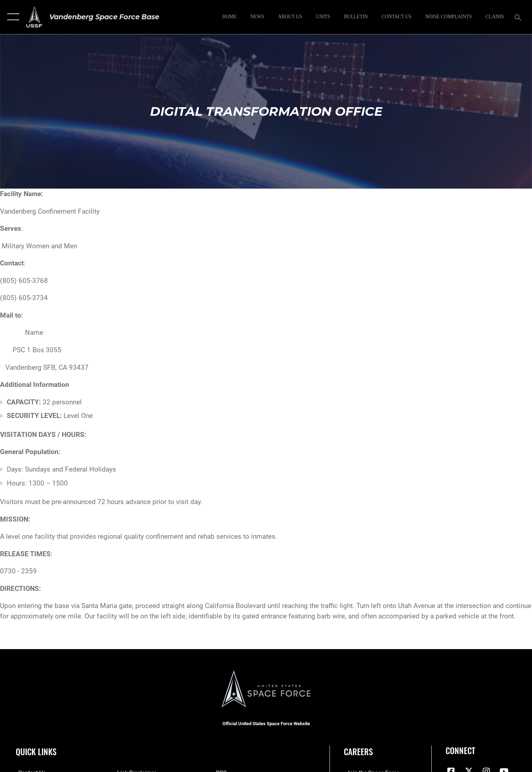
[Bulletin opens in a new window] (356, 17)
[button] (12, 17)
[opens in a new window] (449, 17)
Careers (358, 752)
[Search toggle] (519, 17)
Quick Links (36, 752)
